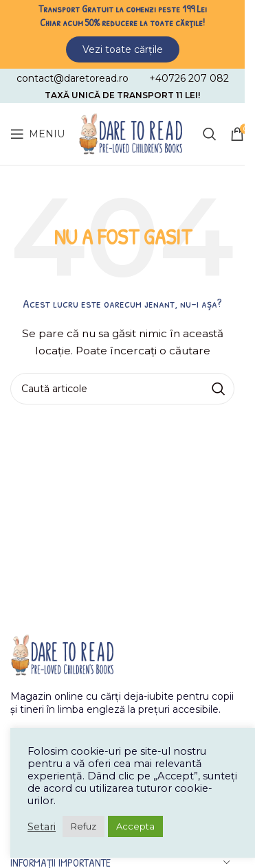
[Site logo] (130, 133)
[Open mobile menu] (37, 134)
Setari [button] (42, 827)
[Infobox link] (73, 78)
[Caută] (210, 134)
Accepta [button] (135, 826)
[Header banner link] (122, 32)
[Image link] (62, 654)
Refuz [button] (84, 826)
